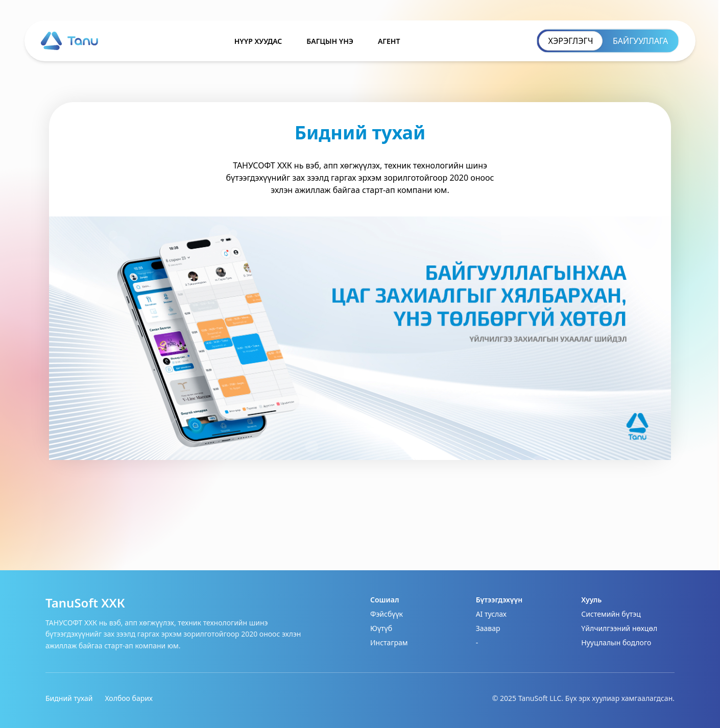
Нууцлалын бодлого (616, 642)
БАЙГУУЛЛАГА (640, 41)
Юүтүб (381, 628)
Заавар (488, 628)
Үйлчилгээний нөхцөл (619, 628)
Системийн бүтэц (611, 614)
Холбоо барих (129, 698)
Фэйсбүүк (387, 614)
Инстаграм (389, 642)
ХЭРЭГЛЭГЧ (571, 41)
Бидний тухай (69, 698)
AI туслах (491, 614)
